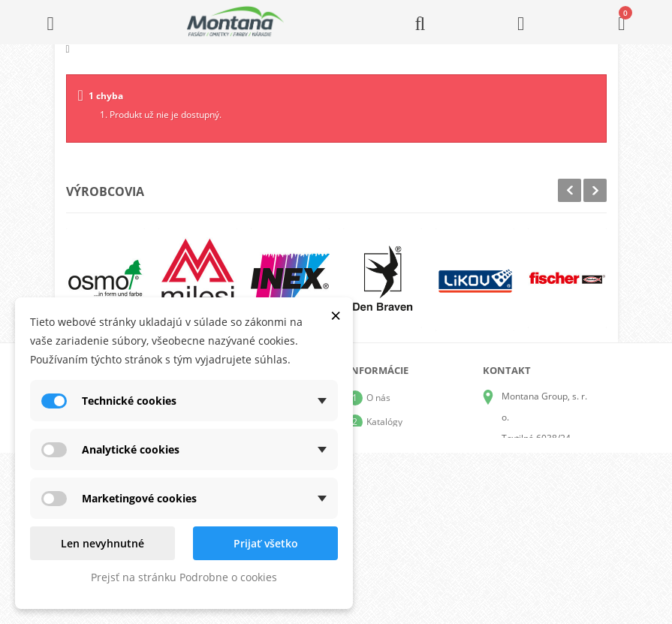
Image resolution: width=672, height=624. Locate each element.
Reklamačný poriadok (411, 494)
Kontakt (382, 518)
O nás (378, 398)
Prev (570, 190)
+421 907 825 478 (539, 501)
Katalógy (384, 422)
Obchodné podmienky (412, 470)
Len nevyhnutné (102, 543)
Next (595, 190)
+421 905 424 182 (539, 480)
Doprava (384, 446)
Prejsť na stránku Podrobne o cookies (184, 577)
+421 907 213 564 (539, 522)
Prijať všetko (266, 543)
